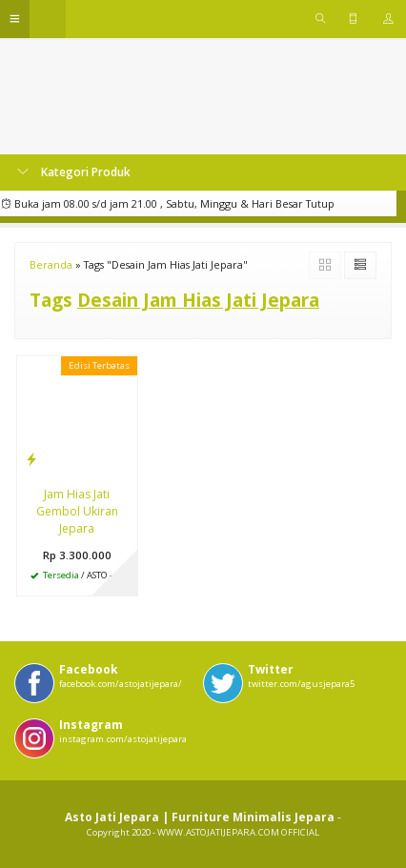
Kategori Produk (74, 172)
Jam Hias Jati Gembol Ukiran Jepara (77, 511)
